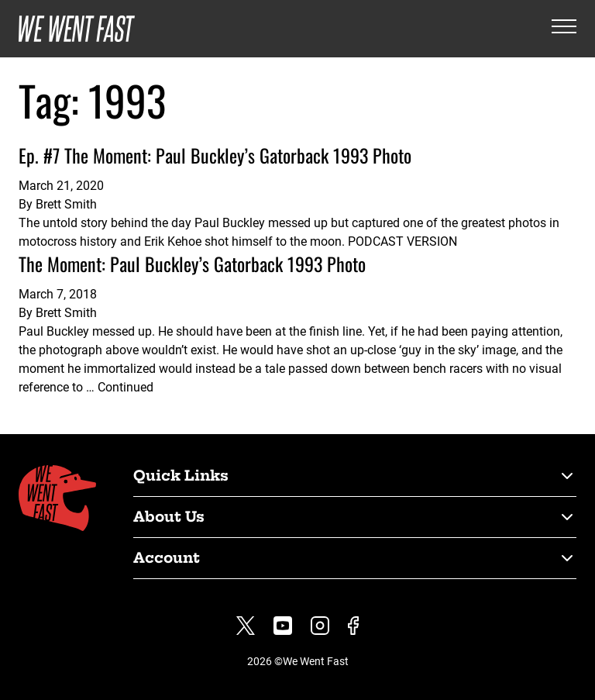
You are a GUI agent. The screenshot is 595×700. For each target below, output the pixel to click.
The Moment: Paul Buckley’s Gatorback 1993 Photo (192, 264)
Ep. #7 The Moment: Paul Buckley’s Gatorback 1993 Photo (215, 155)
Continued (126, 387)
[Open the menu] (564, 29)
